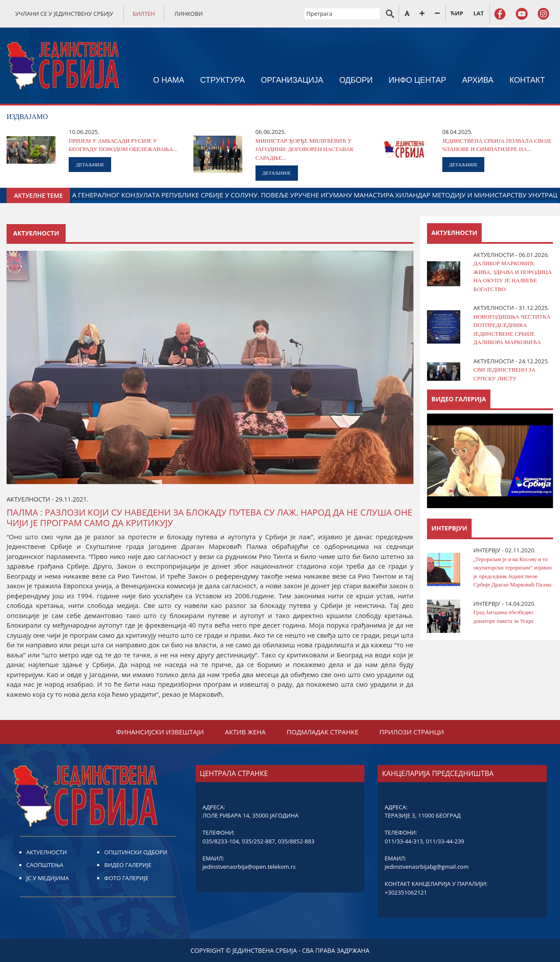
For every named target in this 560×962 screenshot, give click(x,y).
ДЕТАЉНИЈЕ (90, 165)
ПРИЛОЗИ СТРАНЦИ (411, 732)
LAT (479, 13)
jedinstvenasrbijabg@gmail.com (427, 867)
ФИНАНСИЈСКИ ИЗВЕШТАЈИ (160, 732)
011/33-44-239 (445, 841)
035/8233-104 (221, 841)
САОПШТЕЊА (45, 865)
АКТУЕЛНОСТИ (47, 852)
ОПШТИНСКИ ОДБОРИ (136, 852)
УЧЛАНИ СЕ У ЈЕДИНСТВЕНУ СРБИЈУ (64, 14)
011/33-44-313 (404, 841)
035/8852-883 (296, 841)
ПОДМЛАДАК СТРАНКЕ (322, 732)
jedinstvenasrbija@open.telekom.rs (249, 867)
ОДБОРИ (356, 80)
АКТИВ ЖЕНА (245, 732)
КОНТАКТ (527, 80)
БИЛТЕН (144, 14)
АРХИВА (478, 80)
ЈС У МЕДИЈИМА (47, 878)
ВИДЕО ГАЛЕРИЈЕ (128, 865)
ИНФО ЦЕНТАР (417, 80)
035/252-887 (259, 841)
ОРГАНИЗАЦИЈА (292, 80)
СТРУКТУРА (222, 80)
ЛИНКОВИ (189, 14)
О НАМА (169, 80)
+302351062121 (406, 892)
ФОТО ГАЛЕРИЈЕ (126, 878)
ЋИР (457, 13)
